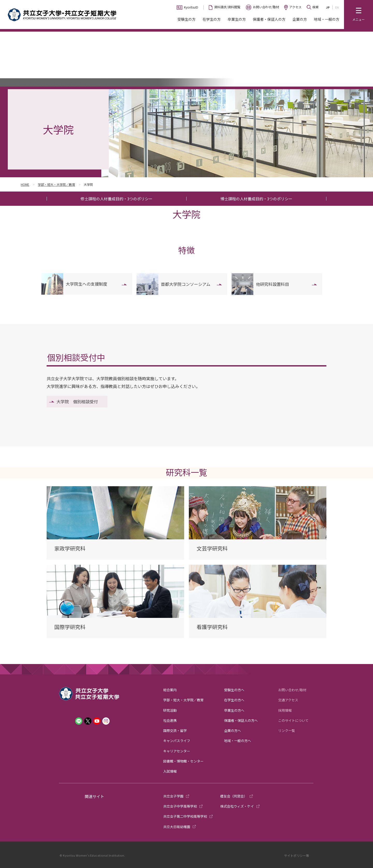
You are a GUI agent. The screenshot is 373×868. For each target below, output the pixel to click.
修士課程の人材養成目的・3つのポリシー (117, 199)
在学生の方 (212, 19)
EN (337, 7)
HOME (25, 184)
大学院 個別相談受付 (77, 401)
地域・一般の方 (327, 19)
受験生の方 (187, 19)
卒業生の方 (237, 19)
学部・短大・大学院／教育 (56, 184)
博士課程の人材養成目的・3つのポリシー (256, 199)
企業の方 (300, 19)
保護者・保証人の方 (269, 19)
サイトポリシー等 (297, 855)
